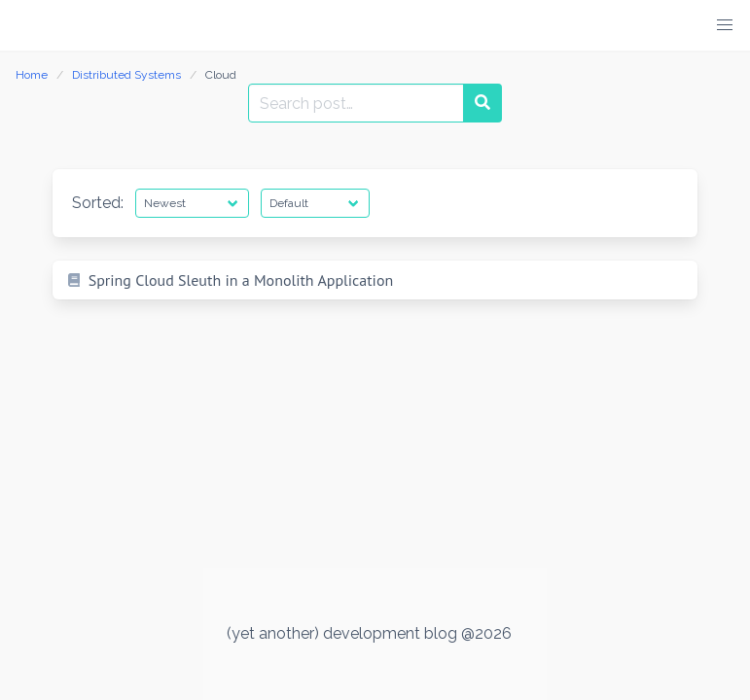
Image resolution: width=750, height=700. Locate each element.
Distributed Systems (126, 75)
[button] (725, 25)
